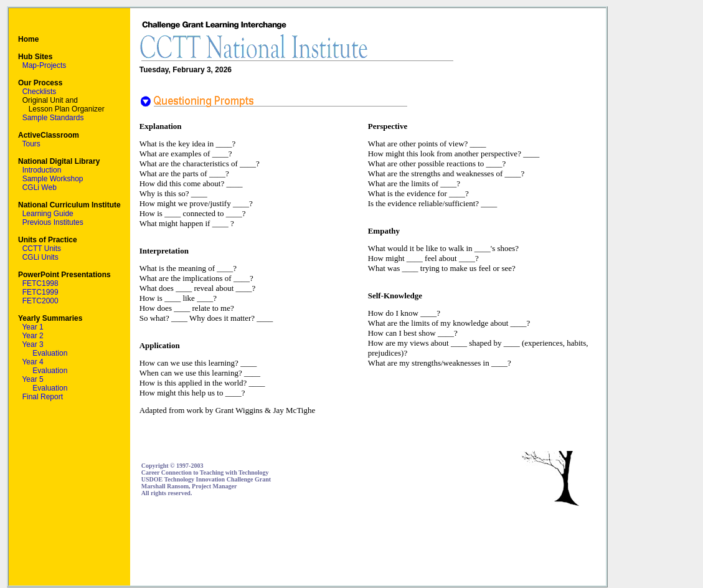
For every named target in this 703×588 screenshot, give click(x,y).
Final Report (43, 397)
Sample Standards (53, 118)
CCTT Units (42, 249)
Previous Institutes (53, 222)
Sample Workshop (53, 179)
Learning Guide (48, 214)
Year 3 (32, 344)
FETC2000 (40, 301)
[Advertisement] (368, 546)
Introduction (42, 170)
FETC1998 (40, 283)
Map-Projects (45, 65)
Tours (31, 144)
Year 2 (32, 336)
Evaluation (50, 353)
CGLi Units (40, 257)
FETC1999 (40, 292)
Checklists (40, 92)
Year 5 (32, 379)
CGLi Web (40, 187)
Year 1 (32, 327)
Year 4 (32, 362)
